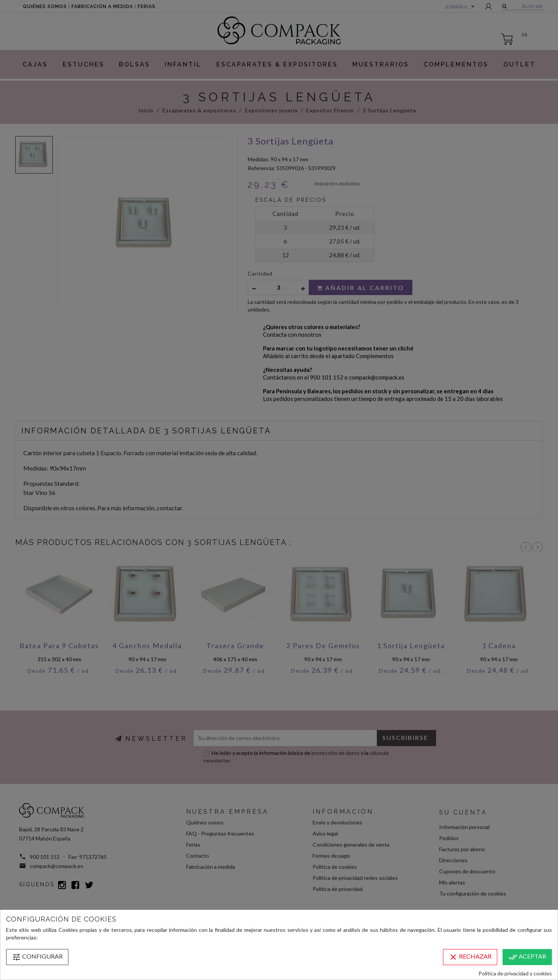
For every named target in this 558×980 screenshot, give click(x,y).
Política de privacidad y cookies (515, 973)
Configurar (37, 957)
